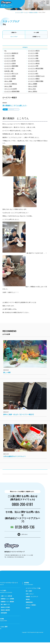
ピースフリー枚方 (33, 74)
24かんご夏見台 (33, 91)
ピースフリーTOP (19, 12)
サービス (26, 12)
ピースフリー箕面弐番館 (11, 66)
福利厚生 (28, 601)
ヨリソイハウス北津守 (11, 89)
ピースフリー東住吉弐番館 (36, 68)
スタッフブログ (14, 37)
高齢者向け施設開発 (5, 612)
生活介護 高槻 (9, 71)
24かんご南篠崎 (33, 84)
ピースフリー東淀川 (34, 51)
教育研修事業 (4, 614)
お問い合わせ (24, 535)
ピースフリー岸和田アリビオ (36, 76)
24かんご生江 (32, 89)
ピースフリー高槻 (33, 58)
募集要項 (28, 609)
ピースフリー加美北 (34, 61)
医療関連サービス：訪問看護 (7, 600)
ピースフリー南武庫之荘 (11, 53)
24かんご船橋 (8, 81)
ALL (5, 51)
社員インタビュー (30, 595)
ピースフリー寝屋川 (34, 79)
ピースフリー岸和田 (10, 76)
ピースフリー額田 (33, 53)
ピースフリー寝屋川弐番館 (36, 81)
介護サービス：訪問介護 (6, 598)
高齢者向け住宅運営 (33, 12)
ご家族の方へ (14, 33)
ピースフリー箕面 (9, 56)
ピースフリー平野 (33, 66)
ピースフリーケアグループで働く (33, 590)
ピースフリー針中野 (10, 61)
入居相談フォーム (36, 37)
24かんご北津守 (33, 86)
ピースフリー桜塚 (33, 56)
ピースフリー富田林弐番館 (12, 91)
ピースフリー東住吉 (34, 63)
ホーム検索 (36, 33)
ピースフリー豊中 (9, 68)
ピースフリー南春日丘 (11, 84)
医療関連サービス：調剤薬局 (7, 603)
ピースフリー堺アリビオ (11, 74)
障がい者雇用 (29, 593)
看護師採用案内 (29, 604)
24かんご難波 (8, 86)
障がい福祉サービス (5, 606)
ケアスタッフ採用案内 (31, 607)
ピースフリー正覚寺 (10, 63)
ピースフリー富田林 (10, 79)
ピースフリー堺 (33, 71)
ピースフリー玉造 (9, 58)
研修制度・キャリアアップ (32, 598)
